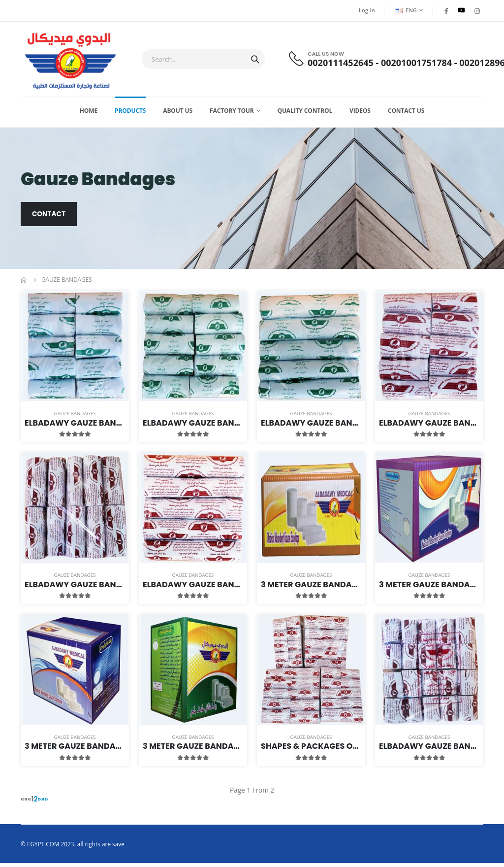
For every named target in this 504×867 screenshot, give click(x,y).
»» (45, 803)
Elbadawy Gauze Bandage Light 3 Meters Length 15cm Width (311, 426)
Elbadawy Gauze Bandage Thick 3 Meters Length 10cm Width (75, 588)
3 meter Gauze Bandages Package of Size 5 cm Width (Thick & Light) (311, 588)
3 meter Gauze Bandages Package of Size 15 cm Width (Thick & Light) (193, 750)
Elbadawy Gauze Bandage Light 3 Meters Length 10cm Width (193, 426)
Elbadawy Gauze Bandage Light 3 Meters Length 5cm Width (75, 426)
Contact (49, 218)
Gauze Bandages (75, 417)
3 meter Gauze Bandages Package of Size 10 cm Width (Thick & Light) (75, 750)
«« (24, 803)
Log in (366, 11)
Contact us (406, 114)
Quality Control (305, 114)
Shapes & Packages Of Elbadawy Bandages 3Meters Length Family (311, 750)
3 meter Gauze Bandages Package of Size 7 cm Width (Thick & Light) (429, 588)
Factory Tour (232, 114)
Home (89, 114)
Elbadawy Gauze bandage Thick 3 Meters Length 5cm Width (429, 426)
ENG (405, 10)
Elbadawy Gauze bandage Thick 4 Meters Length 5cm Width (429, 750)
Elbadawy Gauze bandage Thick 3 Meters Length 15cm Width (193, 588)
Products (130, 114)
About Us (178, 114)
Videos (360, 114)
